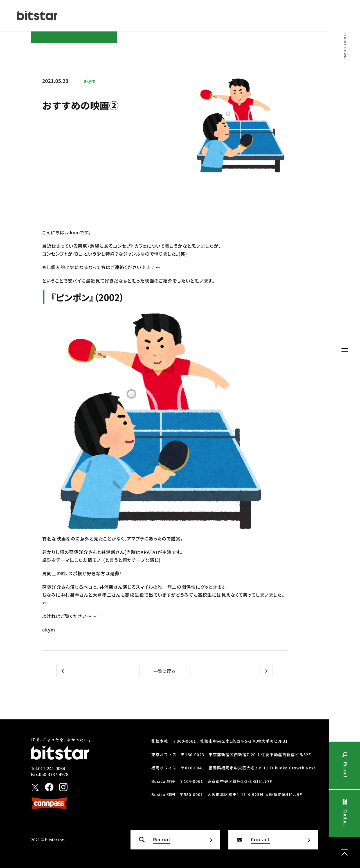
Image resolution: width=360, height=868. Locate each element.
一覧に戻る (165, 671)
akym (89, 81)
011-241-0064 (51, 768)
